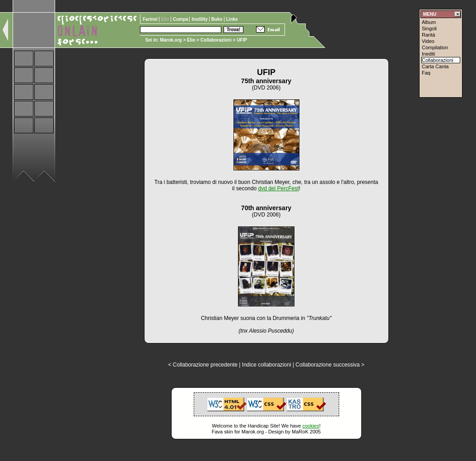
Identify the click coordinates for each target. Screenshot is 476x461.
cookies (310, 426)
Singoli (429, 28)
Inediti (428, 54)
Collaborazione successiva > (330, 365)
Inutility (200, 19)
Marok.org (171, 40)
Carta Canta (435, 66)
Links (232, 19)
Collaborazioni (216, 40)
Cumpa (181, 19)
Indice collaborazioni (267, 365)
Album (429, 22)
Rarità (428, 35)
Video (428, 41)
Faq (426, 73)
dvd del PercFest (278, 188)
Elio (191, 40)
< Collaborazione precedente (203, 365)
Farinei (151, 19)
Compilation (435, 47)
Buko (218, 19)
